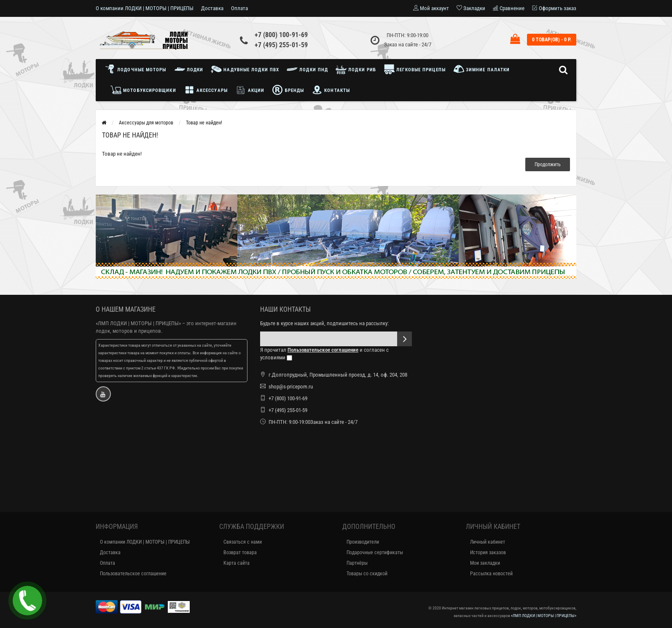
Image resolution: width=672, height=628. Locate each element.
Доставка (212, 8)
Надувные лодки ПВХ (245, 69)
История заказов (488, 553)
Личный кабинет (488, 542)
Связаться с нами (243, 542)
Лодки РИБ (356, 69)
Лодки (189, 69)
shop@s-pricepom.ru (291, 387)
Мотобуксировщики (143, 90)
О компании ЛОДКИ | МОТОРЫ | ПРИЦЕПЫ (145, 8)
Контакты (331, 90)
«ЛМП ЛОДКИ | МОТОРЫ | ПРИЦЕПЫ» (138, 323)
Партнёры (357, 563)
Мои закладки (485, 563)
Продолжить (548, 164)
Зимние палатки (482, 69)
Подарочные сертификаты (375, 553)
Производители (363, 542)
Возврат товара (240, 553)
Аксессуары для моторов (146, 123)
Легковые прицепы (415, 69)
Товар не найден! (204, 123)
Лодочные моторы (138, 69)
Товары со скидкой (367, 574)
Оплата (239, 8)
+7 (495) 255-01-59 (281, 45)
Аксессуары (206, 90)
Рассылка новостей (491, 574)
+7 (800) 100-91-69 (281, 35)
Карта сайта (237, 563)
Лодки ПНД (307, 69)
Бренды (288, 90)
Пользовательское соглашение (133, 574)
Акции (250, 90)
